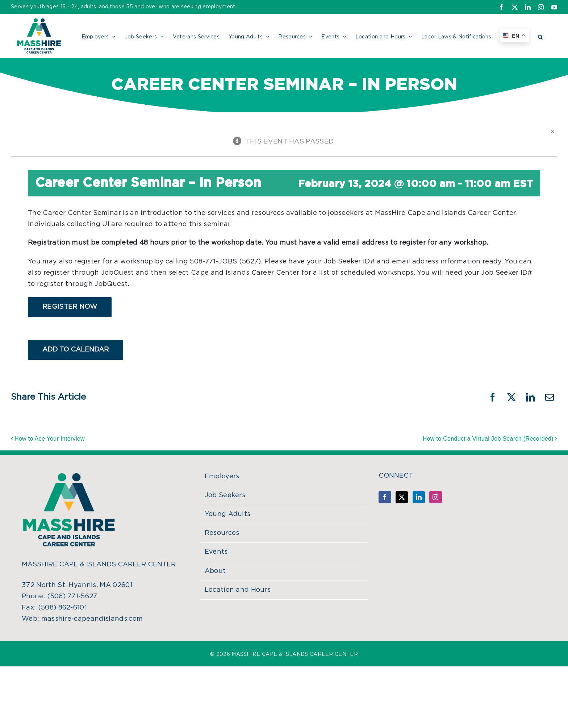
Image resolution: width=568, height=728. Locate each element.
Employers (222, 477)
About (215, 571)
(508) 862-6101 (62, 608)
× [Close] (553, 131)
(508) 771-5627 (72, 596)
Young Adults (228, 514)
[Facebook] (385, 497)
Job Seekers (225, 495)
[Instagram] (435, 497)
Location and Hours (238, 590)
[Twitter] (402, 497)
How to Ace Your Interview (50, 439)
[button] (540, 36)
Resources (222, 533)
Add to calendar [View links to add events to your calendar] (76, 350)
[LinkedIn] (419, 497)
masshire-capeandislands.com (92, 619)
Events (216, 552)
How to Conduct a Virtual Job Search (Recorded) (488, 439)
